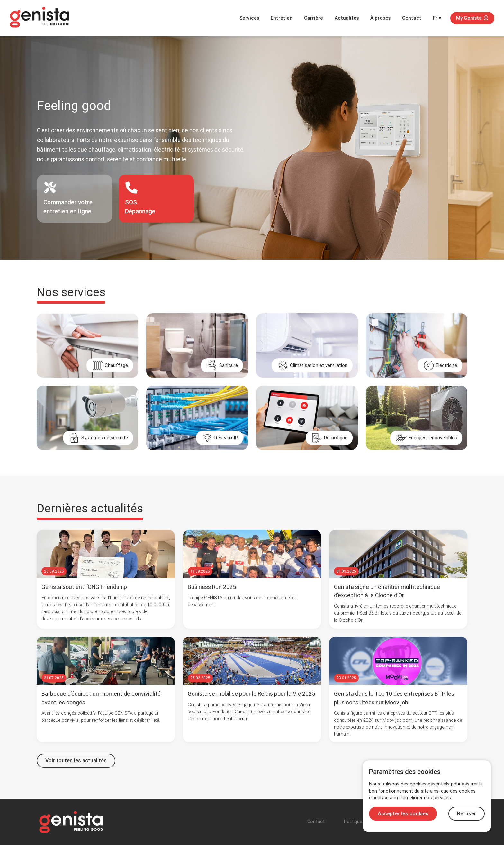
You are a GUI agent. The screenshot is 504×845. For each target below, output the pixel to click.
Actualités (347, 18)
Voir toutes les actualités (76, 761)
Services (249, 18)
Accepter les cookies (403, 814)
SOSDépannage (140, 198)
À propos (380, 18)
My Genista (472, 18)
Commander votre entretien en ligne (68, 198)
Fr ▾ (437, 18)
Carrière (314, 18)
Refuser (467, 814)
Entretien (282, 18)
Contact (412, 18)
